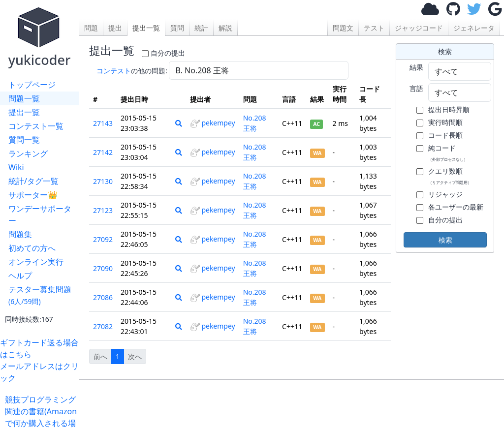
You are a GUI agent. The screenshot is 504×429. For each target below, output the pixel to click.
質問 (177, 28)
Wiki (16, 167)
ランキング (28, 153)
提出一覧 (24, 112)
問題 (91, 28)
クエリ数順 (450, 176)
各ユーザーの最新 (456, 207)
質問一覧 (24, 140)
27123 (103, 210)
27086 (103, 297)
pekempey (212, 123)
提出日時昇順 (449, 109)
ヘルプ (20, 276)
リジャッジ (445, 194)
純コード (448, 153)
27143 (103, 123)
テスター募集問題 (40, 295)
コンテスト (114, 71)
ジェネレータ (474, 28)
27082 (103, 326)
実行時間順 (445, 122)
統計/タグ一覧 (33, 181)
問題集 (20, 234)
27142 (103, 152)
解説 (225, 28)
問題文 (343, 28)
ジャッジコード (419, 28)
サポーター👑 (33, 195)
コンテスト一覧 (36, 126)
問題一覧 (24, 98)
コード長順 (445, 135)
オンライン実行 (36, 262)
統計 (201, 28)
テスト (374, 28)
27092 (103, 239)
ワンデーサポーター (40, 214)
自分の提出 (168, 53)
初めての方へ (32, 248)
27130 (103, 181)
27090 (103, 268)
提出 (115, 28)
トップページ (32, 85)
